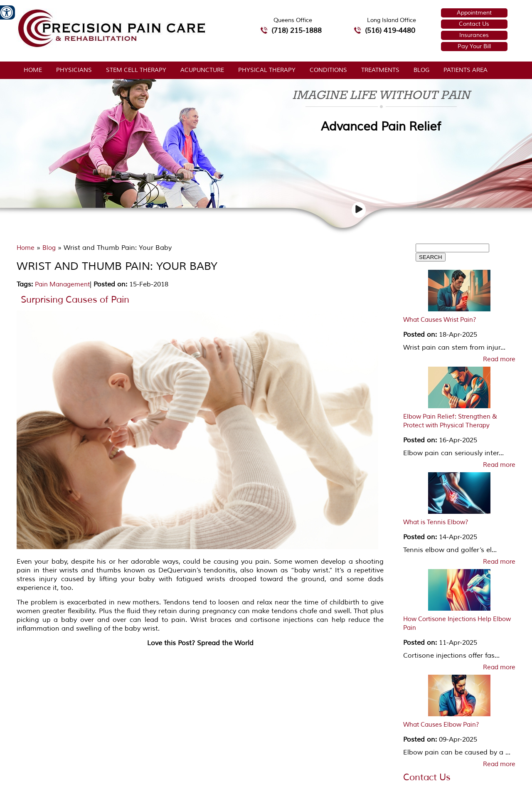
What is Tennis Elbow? (436, 522)
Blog (421, 70)
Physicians (74, 70)
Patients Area (465, 70)
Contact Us (474, 24)
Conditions (328, 70)
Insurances (474, 35)
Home (33, 70)
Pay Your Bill (474, 46)
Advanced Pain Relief (381, 127)
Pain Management (62, 285)
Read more (499, 360)
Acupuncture (202, 70)
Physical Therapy (267, 70)
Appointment (474, 13)
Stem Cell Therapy (136, 70)
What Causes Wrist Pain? (440, 320)
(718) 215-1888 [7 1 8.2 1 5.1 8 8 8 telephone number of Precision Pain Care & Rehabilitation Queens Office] (297, 31)
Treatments (380, 70)
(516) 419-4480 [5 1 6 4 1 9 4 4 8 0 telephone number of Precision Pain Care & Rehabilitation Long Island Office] (390, 31)
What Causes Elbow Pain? (441, 725)
